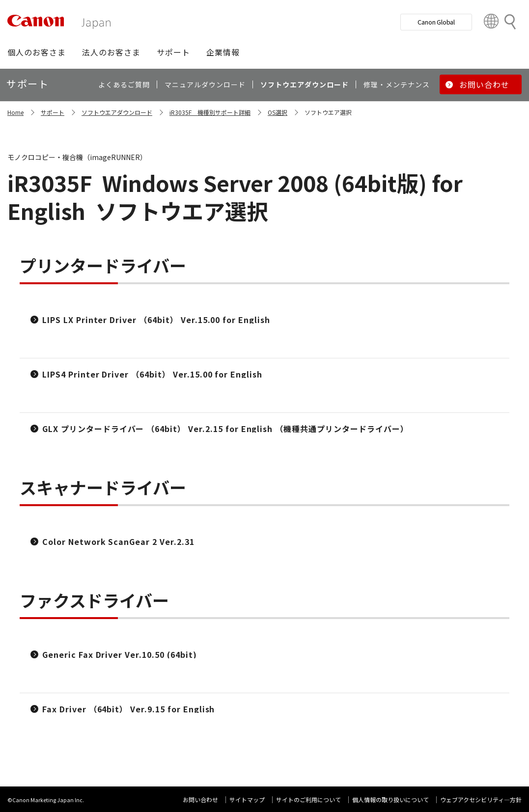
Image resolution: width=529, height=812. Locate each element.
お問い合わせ (200, 799)
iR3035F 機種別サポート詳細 (210, 112)
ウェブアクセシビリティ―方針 (481, 799)
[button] (37, 52)
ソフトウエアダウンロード (117, 112)
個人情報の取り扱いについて (390, 799)
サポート (53, 112)
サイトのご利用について (308, 799)
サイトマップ (247, 799)
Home (15, 112)
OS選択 (278, 112)
